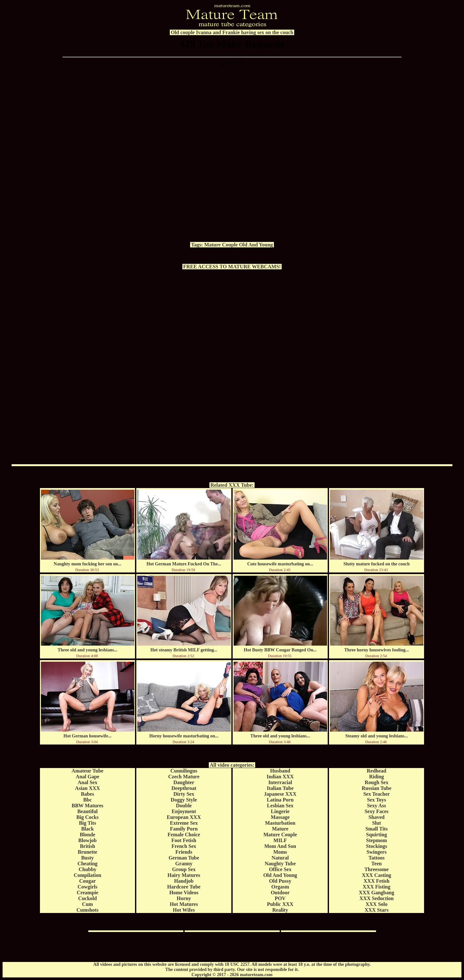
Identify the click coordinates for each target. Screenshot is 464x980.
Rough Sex (377, 782)
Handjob (184, 881)
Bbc (87, 800)
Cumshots (87, 910)
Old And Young (256, 245)
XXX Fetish (376, 881)
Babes (87, 794)
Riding (376, 777)
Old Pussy (280, 881)
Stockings (377, 846)
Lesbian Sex (280, 806)
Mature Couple (221, 245)
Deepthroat (184, 788)
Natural (280, 858)
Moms (280, 852)
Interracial (280, 782)
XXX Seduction (376, 898)
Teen (376, 864)
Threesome (377, 869)
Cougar (88, 881)
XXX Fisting (377, 887)
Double (184, 806)
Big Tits (87, 823)
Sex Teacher (376, 794)
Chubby (87, 869)
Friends (184, 852)
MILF (280, 840)
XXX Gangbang (377, 893)
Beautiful (87, 811)
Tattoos (376, 858)
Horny (184, 898)
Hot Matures (184, 904)
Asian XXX (88, 788)
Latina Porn (280, 800)
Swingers (376, 852)
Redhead (376, 771)
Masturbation (280, 823)
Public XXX (280, 904)
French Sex (184, 846)
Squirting (377, 835)
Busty (87, 858)
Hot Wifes (184, 910)
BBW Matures (87, 806)
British (87, 846)
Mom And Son (280, 846)
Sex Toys (377, 800)
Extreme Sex (184, 823)
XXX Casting (377, 875)
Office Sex (280, 869)
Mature (280, 829)
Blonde (87, 835)
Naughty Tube (280, 864)
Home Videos (184, 893)
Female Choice (184, 835)
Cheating (87, 864)
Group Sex (184, 869)
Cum (88, 904)
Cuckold (88, 898)
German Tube (184, 858)
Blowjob (87, 840)
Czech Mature (184, 777)
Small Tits (377, 829)
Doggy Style (184, 800)
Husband (280, 771)
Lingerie (280, 811)
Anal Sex (87, 782)
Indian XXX (280, 777)
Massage (280, 817)
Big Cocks (87, 817)
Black (87, 829)
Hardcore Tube (184, 887)
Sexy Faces (376, 811)
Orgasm (280, 887)
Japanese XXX (280, 794)
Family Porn (184, 829)
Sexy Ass (377, 806)
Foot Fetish (184, 840)
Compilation (87, 875)
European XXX (184, 817)
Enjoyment (184, 811)
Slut (377, 823)
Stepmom (377, 840)
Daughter (184, 782)
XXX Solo (376, 904)
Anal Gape (87, 777)
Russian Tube (376, 788)
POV (280, 898)
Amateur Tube (87, 771)
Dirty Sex (184, 794)
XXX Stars (376, 910)
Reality (280, 910)
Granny (184, 864)
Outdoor (280, 893)
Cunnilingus (184, 771)
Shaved (377, 817)
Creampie (87, 893)
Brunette (87, 852)
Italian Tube (280, 788)
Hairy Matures (184, 875)
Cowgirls (87, 887)
